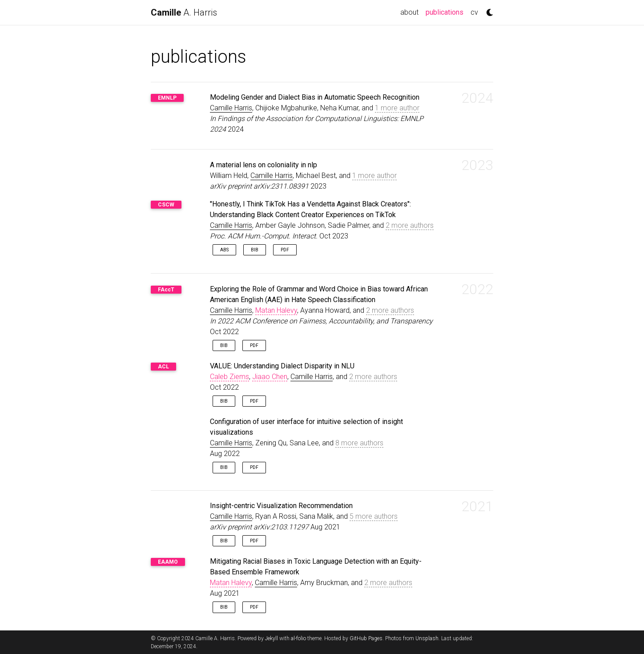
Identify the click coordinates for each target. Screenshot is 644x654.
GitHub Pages (366, 638)
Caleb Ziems (229, 377)
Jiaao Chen (270, 377)
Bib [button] (255, 250)
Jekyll (272, 638)
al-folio (298, 638)
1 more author (397, 108)
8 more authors (359, 443)
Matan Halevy (276, 310)
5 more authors (374, 516)
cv (474, 12)
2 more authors (410, 225)
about (409, 12)
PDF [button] (285, 250)
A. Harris (184, 12)
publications (446, 12)
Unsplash (427, 638)
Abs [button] (224, 250)
